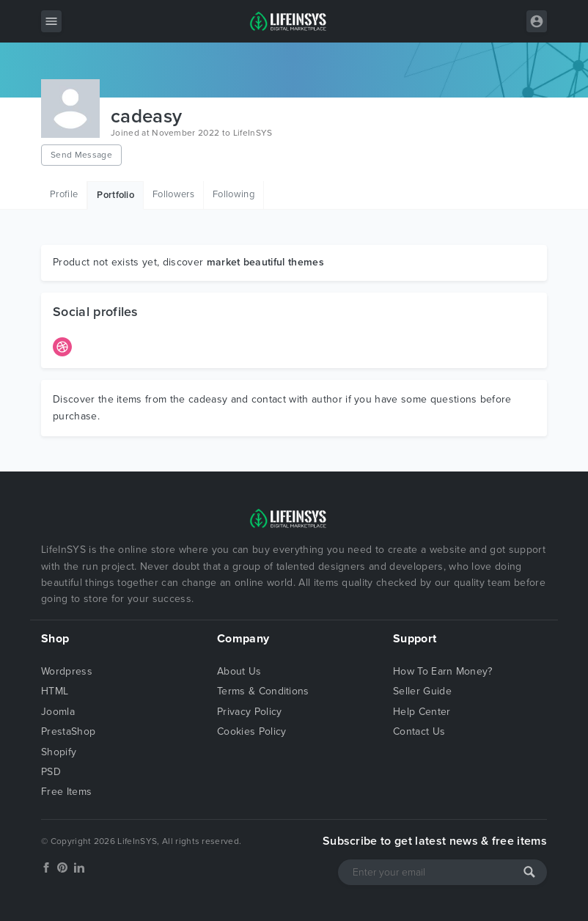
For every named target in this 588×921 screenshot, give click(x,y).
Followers (173, 194)
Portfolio (115, 195)
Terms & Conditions (263, 691)
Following (234, 194)
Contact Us (419, 731)
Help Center (422, 712)
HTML (55, 691)
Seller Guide (422, 691)
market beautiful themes (265, 262)
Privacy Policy (249, 712)
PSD (51, 772)
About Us (239, 671)
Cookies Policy (251, 731)
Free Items (66, 792)
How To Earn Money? (443, 671)
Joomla (58, 712)
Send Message (81, 155)
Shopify (59, 752)
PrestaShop (68, 731)
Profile (64, 194)
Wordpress (67, 671)
